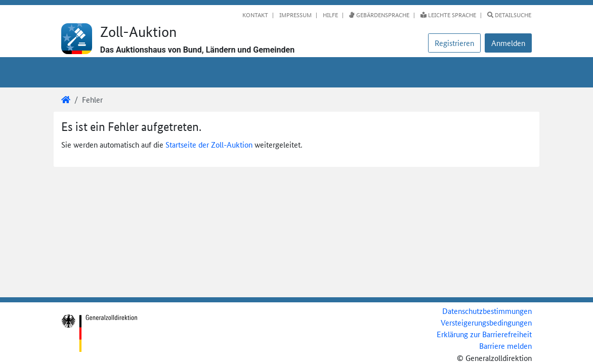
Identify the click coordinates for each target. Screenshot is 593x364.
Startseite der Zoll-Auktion (209, 144)
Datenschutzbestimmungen (487, 311)
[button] (508, 43)
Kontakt (255, 15)
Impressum (295, 15)
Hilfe (330, 15)
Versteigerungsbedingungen (486, 322)
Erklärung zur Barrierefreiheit (484, 334)
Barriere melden (505, 346)
